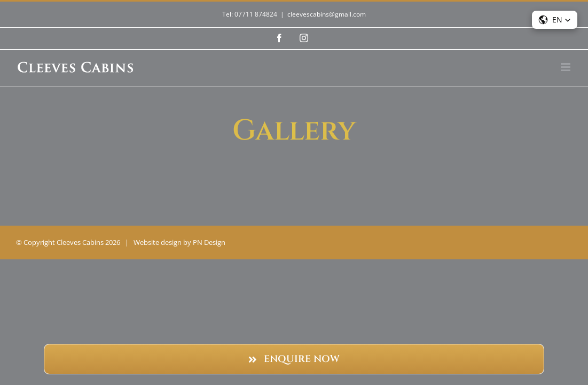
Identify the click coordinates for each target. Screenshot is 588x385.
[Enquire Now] (294, 359)
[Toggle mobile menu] (566, 67)
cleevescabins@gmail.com (327, 14)
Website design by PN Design (179, 242)
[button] (555, 20)
